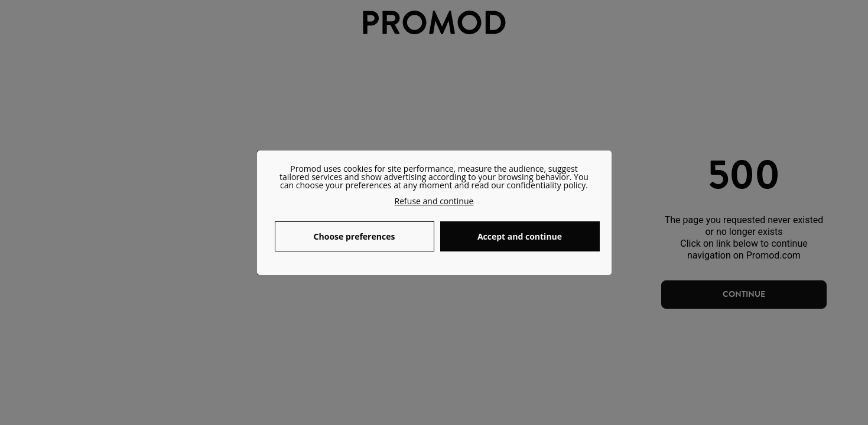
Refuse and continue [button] (434, 201)
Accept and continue (520, 236)
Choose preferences (355, 236)
